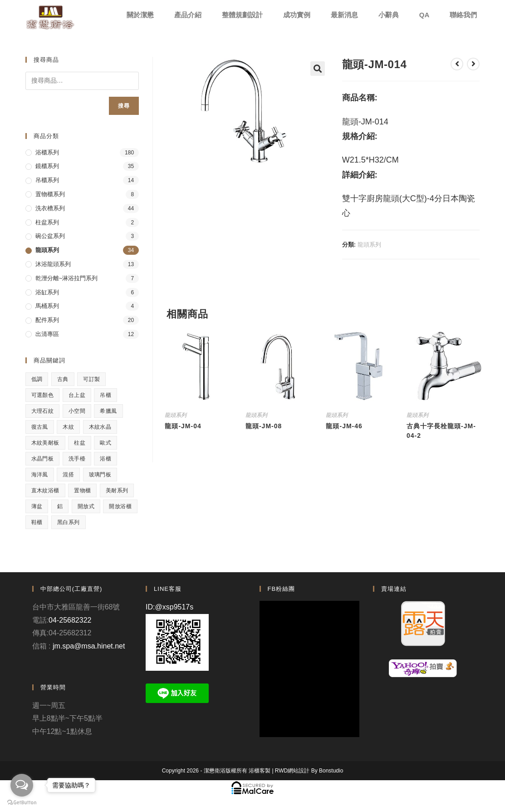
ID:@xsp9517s (169, 607)
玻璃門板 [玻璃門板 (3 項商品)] (100, 475)
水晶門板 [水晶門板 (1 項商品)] (43, 459)
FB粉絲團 (282, 589)
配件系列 (47, 320)
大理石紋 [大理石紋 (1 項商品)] (43, 411)
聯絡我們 (463, 15)
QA (424, 15)
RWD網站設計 (292, 771)
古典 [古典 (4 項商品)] (63, 379)
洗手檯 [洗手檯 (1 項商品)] (77, 459)
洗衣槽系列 (50, 208)
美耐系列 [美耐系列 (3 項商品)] (117, 490)
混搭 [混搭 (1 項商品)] (68, 475)
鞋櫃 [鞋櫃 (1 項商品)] (37, 522)
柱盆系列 (47, 222)
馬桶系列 (47, 306)
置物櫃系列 (50, 194)
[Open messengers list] (22, 785)
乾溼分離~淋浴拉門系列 (67, 278)
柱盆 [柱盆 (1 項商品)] (80, 443)
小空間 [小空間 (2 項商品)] (77, 411)
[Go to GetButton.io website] (22, 803)
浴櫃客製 (260, 771)
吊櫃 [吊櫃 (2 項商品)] (105, 395)
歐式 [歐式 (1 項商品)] (105, 443)
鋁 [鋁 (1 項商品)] (60, 506)
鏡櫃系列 (47, 166)
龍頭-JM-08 (264, 426)
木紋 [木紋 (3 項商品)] (68, 427)
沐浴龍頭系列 (53, 264)
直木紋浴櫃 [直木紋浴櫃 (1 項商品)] (45, 490)
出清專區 (47, 334)
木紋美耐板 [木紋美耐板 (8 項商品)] (45, 443)
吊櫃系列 (47, 180)
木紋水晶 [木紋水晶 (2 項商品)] (100, 427)
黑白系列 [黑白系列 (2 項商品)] (69, 522)
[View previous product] (457, 64)
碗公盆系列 (50, 236)
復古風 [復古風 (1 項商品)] (40, 427)
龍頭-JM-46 (344, 426)
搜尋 (124, 106)
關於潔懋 (140, 15)
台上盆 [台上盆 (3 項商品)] (77, 395)
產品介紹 (188, 15)
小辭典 (389, 15)
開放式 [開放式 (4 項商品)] (86, 506)
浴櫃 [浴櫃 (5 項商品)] (105, 459)
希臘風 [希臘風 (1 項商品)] (108, 411)
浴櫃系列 (47, 152)
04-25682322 (70, 620)
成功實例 (297, 15)
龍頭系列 (369, 245)
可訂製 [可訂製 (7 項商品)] (91, 379)
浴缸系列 (47, 292)
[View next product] (473, 64)
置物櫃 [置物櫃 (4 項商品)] (82, 490)
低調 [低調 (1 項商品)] (37, 379)
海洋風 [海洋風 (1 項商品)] (40, 475)
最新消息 (344, 15)
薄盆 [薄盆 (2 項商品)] (37, 506)
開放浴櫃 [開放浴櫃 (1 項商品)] (120, 506)
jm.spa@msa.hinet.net (89, 646)
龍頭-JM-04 (183, 426)
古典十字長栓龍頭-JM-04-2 (441, 431)
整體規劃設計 (242, 15)
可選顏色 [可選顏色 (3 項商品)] (43, 395)
